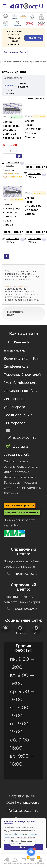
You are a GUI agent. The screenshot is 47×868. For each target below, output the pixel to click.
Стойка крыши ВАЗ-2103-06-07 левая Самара (34, 129)
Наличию (9, 85)
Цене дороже (10, 92)
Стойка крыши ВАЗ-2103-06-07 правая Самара (34, 206)
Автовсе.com (27, 803)
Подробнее (34, 38)
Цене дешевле (23, 85)
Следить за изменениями (22, 513)
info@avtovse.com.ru (20, 438)
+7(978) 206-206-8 (20, 609)
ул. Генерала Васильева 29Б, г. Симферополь (18, 415)
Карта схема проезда (20, 506)
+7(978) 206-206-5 (20, 574)
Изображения (36, 98)
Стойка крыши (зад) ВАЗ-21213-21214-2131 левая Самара (12, 130)
